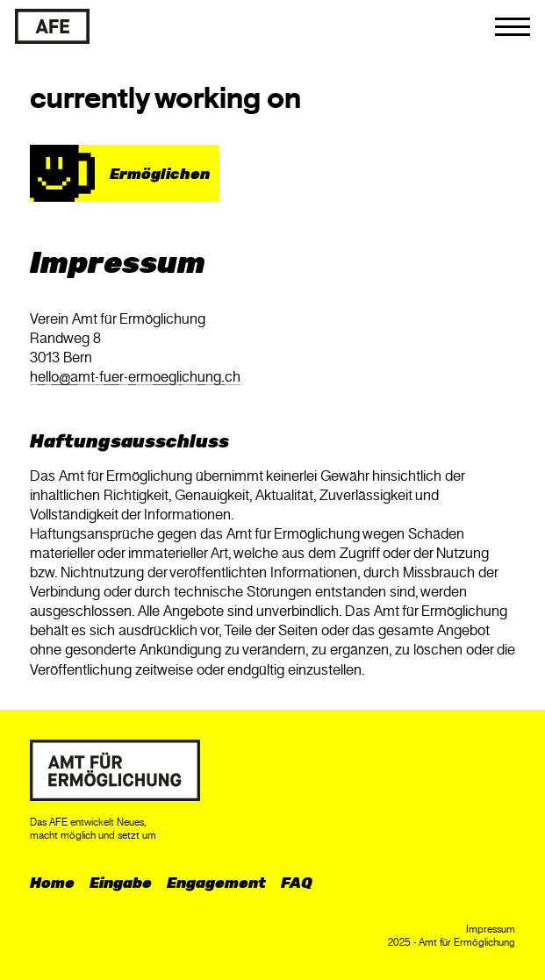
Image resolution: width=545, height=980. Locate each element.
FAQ (297, 883)
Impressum (491, 929)
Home (52, 883)
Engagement (216, 883)
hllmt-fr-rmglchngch (135, 377)
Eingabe (121, 883)
